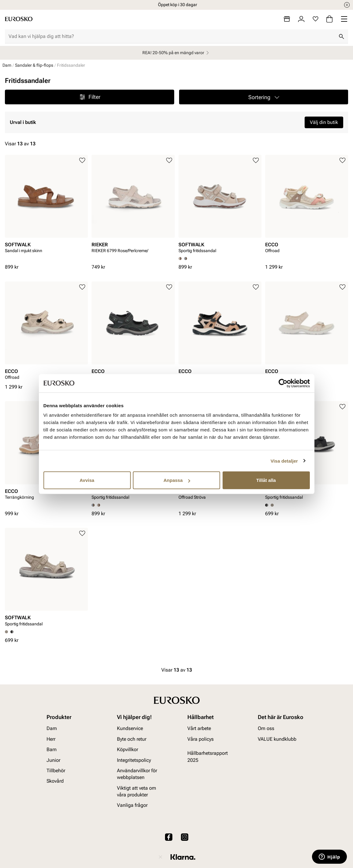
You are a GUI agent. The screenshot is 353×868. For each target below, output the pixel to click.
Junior (53, 760)
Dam (7, 65)
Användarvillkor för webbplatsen (137, 774)
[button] (264, 97)
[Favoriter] (315, 19)
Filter (90, 97)
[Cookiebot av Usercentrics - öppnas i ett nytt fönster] (283, 383)
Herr (51, 739)
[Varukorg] (329, 19)
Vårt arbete (199, 729)
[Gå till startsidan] (19, 19)
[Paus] (347, 5)
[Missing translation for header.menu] (344, 19)
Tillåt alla (266, 480)
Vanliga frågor (132, 805)
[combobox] (172, 36)
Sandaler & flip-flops (34, 65)
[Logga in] (301, 19)
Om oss (266, 729)
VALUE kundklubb (277, 739)
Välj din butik (324, 122)
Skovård (55, 781)
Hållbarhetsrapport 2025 (208, 757)
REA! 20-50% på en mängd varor (176, 53)
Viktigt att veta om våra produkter (137, 791)
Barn (52, 750)
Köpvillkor (128, 750)
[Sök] (341, 36)
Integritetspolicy (134, 760)
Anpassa (177, 480)
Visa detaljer (284, 461)
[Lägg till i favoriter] (82, 160)
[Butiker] (287, 19)
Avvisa (87, 480)
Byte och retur (132, 739)
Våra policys (201, 739)
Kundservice (130, 729)
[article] (46, 209)
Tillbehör (56, 771)
